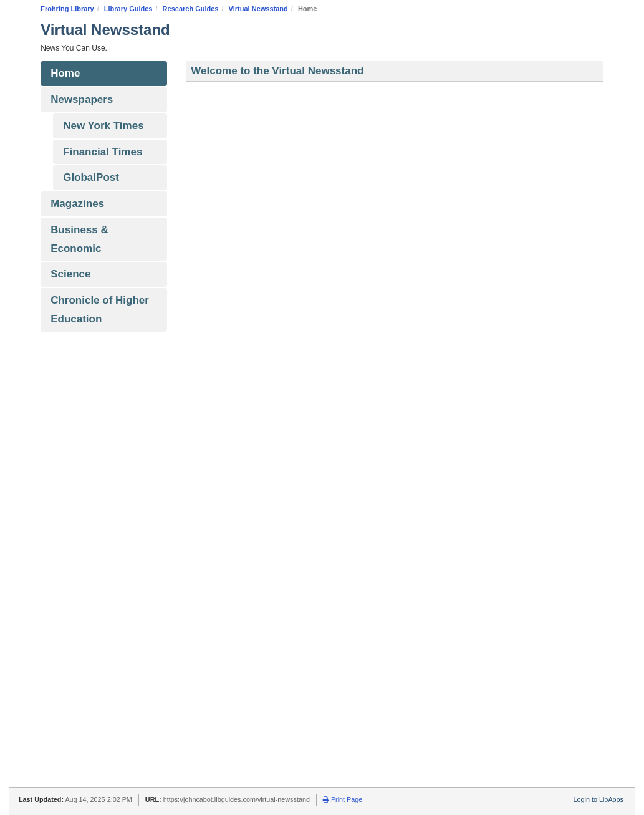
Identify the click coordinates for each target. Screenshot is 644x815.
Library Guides (128, 9)
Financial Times (103, 152)
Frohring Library (67, 9)
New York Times (103, 126)
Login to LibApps (598, 799)
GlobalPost (91, 177)
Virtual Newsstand (258, 9)
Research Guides (191, 9)
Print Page (343, 799)
